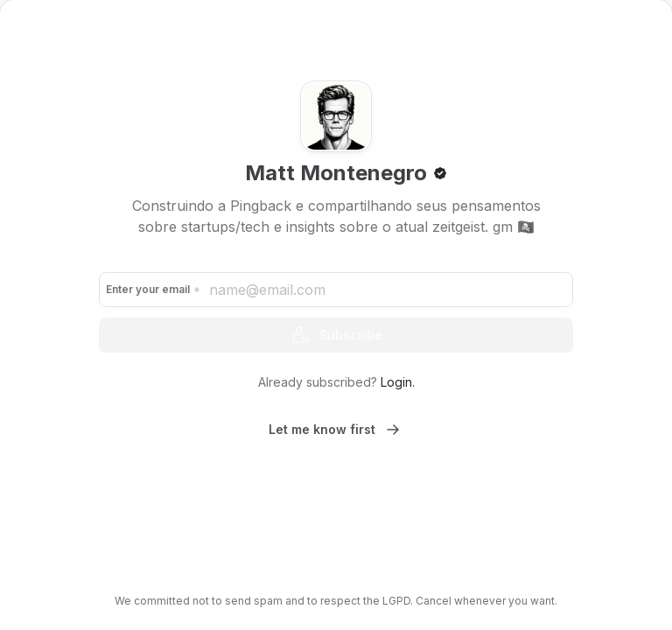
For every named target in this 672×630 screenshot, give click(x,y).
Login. (398, 382)
